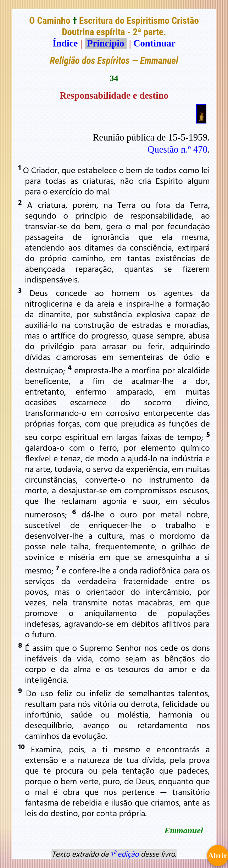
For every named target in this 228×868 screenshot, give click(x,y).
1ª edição (124, 854)
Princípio (106, 43)
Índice (65, 43)
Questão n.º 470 (177, 149)
